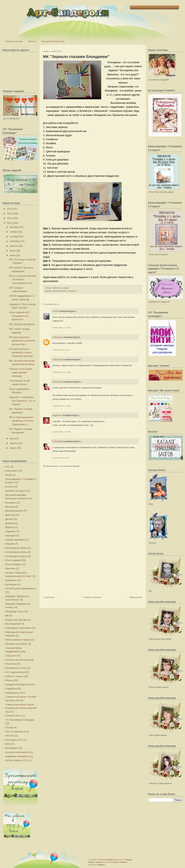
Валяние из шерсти (16, 491)
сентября (15, 241)
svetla (55, 311)
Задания (10, 531)
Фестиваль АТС (14, 740)
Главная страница (14, 41)
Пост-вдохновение (15, 672)
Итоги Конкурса (14, 564)
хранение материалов (17, 752)
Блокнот (10, 487)
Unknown (58, 337)
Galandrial (58, 359)
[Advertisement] (70, 570)
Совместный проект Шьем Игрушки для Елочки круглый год (21, 708)
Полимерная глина (15, 668)
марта (13, 448)
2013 (9, 213)
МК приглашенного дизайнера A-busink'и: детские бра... (22, 341)
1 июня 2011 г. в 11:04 (61, 327)
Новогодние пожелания (18, 628)
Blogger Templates (96, 862)
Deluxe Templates (120, 862)
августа (14, 246)
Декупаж (10, 515)
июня (13, 255)
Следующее (49, 597)
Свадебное (11, 689)
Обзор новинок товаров (18, 640)
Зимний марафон (15, 540)
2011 (9, 223)
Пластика (10, 664)
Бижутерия (11, 471)
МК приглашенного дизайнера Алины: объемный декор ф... (22, 352)
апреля (14, 443)
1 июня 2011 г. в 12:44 (61, 372)
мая (12, 438)
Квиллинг (10, 568)
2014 (9, 209)
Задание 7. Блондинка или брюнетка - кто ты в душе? (22, 401)
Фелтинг (10, 736)
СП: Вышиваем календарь (20, 720)
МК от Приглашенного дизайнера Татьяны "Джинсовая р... (21, 421)
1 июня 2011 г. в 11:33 (61, 350)
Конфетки (10, 580)
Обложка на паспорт (16, 644)
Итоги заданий (13, 560)
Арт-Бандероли (108, 859)
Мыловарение (13, 624)
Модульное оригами (16, 620)
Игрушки (10, 544)
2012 (9, 218)
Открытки (10, 656)
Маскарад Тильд (14, 611)
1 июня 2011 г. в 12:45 (61, 406)
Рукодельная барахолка (53, 41)
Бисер (9, 475)
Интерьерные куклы (16, 556)
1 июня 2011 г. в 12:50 (61, 432)
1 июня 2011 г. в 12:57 (61, 458)
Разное (9, 680)
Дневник (10, 523)
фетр (8, 744)
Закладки (10, 536)
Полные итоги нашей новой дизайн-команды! (20, 372)
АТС (7, 467)
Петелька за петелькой (18, 660)
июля (13, 251)
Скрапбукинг (12, 693)
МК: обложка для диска (22, 324)
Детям (9, 519)
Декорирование (14, 511)
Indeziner (101, 865)
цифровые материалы (17, 756)
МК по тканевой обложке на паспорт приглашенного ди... (22, 279)
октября (14, 236)
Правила (32, 41)
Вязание (10, 507)
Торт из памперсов (15, 732)
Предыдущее (136, 597)
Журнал (9, 527)
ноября (14, 232)
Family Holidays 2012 (16, 760)
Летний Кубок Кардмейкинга (21, 588)
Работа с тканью (14, 676)
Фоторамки (11, 748)
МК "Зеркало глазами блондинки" (76, 57)
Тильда (9, 727)
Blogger (129, 859)
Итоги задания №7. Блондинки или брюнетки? (20, 316)
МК (7, 616)
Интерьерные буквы (16, 548)
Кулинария (11, 584)
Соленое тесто (13, 716)
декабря (14, 227)
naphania (57, 415)
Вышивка (10, 503)
